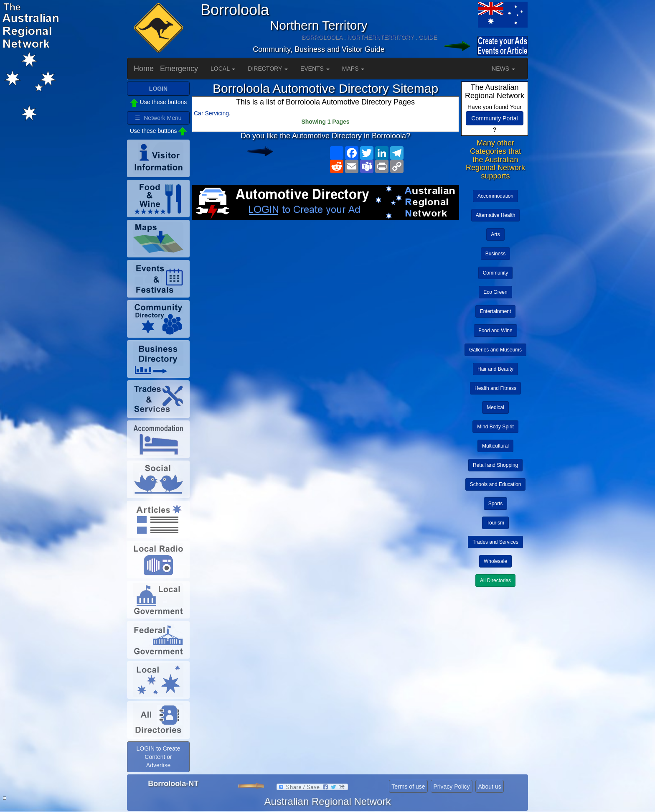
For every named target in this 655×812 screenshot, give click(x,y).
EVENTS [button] (315, 69)
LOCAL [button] (223, 69)
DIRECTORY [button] (268, 69)
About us (489, 787)
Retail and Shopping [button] (495, 465)
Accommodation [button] (495, 196)
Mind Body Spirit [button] (495, 427)
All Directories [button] (495, 580)
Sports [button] (496, 504)
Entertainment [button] (496, 311)
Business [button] (496, 254)
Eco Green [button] (495, 292)
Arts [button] (495, 234)
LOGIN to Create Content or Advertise (158, 757)
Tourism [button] (495, 523)
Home (144, 69)
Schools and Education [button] (496, 484)
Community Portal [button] (494, 118)
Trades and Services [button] (495, 542)
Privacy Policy (451, 787)
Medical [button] (495, 407)
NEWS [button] (503, 69)
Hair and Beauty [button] (495, 369)
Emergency (179, 69)
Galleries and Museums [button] (495, 350)
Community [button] (496, 273)
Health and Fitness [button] (495, 388)
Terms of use (408, 787)
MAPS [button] (353, 69)
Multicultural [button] (495, 446)
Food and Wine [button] (495, 331)
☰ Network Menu (158, 118)
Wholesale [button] (495, 561)
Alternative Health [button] (496, 215)
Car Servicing (211, 113)
